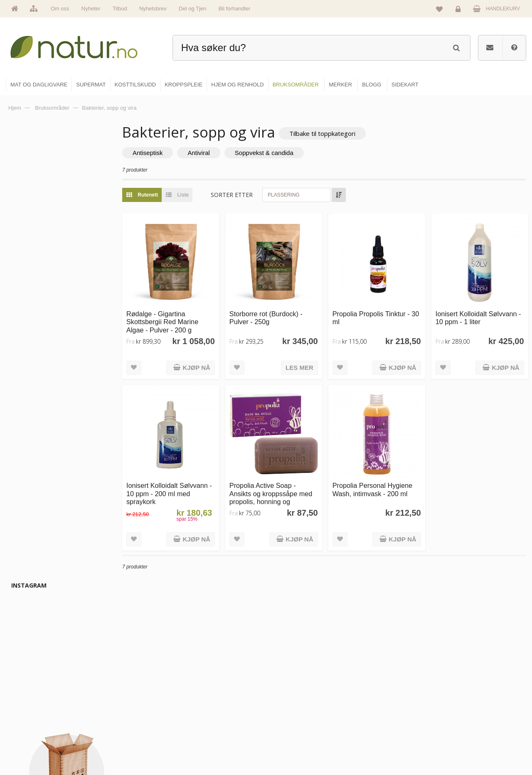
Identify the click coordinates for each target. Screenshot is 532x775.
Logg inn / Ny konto (470, 673)
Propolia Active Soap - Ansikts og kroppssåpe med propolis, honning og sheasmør (282, 490)
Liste (191, 195)
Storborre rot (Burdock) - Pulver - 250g (278, 314)
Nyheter (91, 9)
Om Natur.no (203, 691)
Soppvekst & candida (280, 153)
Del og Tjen (192, 9)
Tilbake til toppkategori (338, 133)
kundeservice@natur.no (89, 721)
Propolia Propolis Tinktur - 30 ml (379, 314)
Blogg (371, 673)
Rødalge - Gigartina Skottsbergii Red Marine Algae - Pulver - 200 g (178, 318)
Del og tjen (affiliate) (387, 726)
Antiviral (215, 153)
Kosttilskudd (290, 709)
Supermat (288, 691)
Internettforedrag (383, 709)
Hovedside (201, 673)
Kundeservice (464, 709)
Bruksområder (381, 691)
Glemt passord (465, 691)
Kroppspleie (290, 726)
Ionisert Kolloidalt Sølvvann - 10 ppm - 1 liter (480, 314)
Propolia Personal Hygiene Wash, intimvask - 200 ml (380, 482)
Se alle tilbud (203, 744)
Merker (196, 709)
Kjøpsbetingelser (467, 726)
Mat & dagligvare (296, 673)
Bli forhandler (235, 9)
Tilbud (120, 9)
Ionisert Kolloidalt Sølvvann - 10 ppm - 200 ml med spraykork (183, 486)
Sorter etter (248, 195)
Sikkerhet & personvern (475, 744)
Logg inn (459, 11)
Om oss (60, 9)
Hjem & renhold (294, 744)
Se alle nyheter (205, 726)
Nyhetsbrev (153, 9)
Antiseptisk (164, 153)
